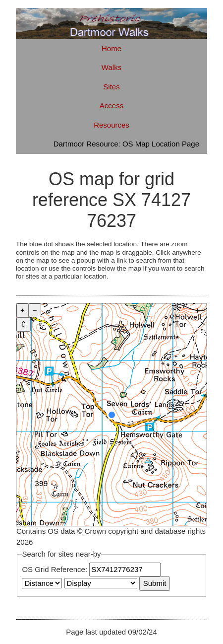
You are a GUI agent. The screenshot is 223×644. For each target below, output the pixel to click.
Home (111, 48)
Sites (111, 87)
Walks (111, 67)
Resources (111, 125)
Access (111, 106)
